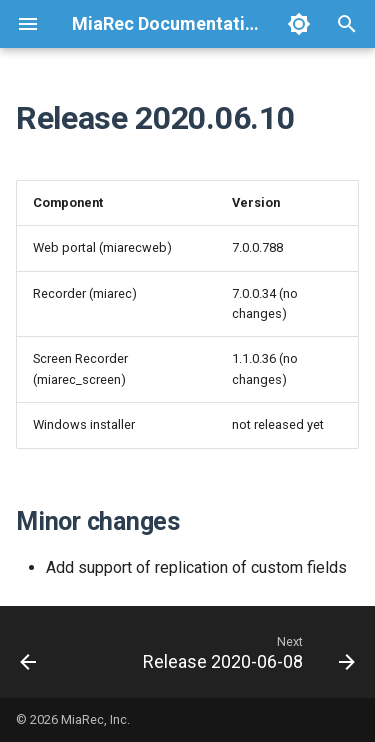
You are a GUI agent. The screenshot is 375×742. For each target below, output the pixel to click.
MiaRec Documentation (169, 23)
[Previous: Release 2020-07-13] (28, 652)
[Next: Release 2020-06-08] (246, 652)
